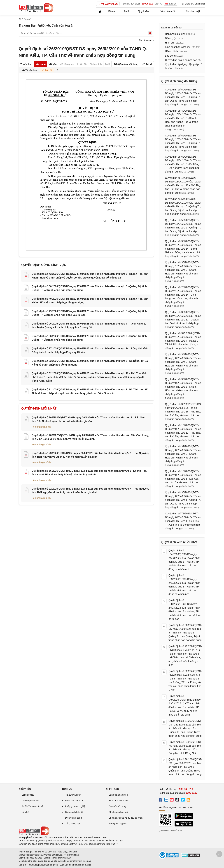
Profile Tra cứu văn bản (33, 806)
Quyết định (144, 11)
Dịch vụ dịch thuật (74, 812)
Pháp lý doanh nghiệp (76, 806)
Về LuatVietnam (108, 4)
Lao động (170, 56)
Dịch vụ (158, 4)
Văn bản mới (168, 11)
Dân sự (169, 38)
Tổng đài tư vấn (73, 824)
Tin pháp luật (193, 11)
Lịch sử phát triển (30, 801)
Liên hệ (25, 812)
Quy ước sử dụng (117, 806)
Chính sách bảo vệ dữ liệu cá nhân (126, 818)
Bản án (112, 11)
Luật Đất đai (65, 865)
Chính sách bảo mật (119, 812)
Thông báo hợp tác (118, 824)
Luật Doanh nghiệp (49, 865)
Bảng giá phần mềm (119, 795)
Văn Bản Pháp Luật (28, 865)
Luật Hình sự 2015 (82, 865)
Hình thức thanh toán (119, 801)
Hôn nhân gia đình (41, 427)
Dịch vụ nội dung (73, 818)
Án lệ (127, 11)
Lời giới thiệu (28, 795)
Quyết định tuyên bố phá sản (181, 60)
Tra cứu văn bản (73, 795)
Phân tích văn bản (74, 801)
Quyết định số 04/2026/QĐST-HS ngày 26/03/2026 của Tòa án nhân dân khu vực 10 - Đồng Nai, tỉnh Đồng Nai (185, 748)
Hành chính (171, 51)
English (171, 4)
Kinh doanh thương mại (178, 47)
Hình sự (169, 43)
